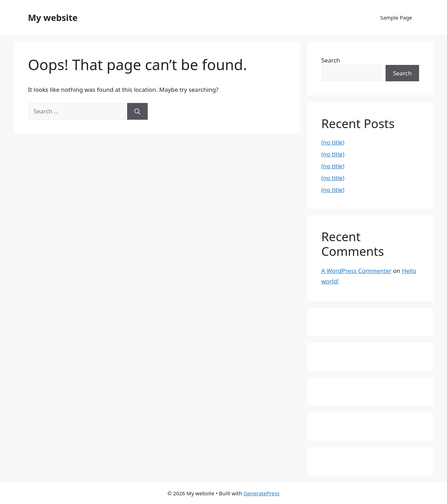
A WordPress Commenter (356, 271)
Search (331, 60)
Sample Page (396, 17)
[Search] (137, 111)
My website (53, 17)
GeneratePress (261, 493)
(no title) (333, 142)
